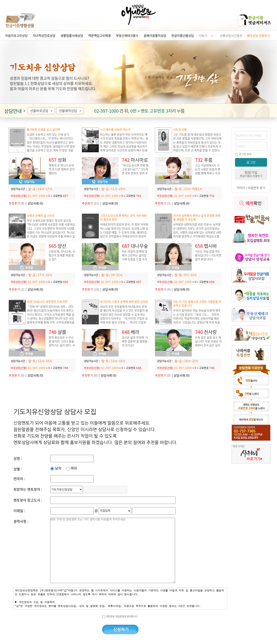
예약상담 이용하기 (258, 35)
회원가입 (251, 174)
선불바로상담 (42, 111)
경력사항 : (21, 521)
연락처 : (19, 479)
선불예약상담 (71, 111)
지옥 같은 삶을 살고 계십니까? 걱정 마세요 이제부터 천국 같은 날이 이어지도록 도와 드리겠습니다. (208, 345)
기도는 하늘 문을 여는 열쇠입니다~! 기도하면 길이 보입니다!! (208, 255)
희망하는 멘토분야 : (28, 489)
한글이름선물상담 (183, 35)
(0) (17, 203)
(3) (163, 203)
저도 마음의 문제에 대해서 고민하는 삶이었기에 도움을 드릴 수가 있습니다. (134, 257)
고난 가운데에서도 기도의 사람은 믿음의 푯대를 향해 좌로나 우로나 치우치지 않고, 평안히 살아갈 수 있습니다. (208, 173)
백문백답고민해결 (100, 35)
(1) (17, 289)
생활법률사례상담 (72, 35)
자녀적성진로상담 (44, 35)
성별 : (18, 469)
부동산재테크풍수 (127, 35)
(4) (163, 289)
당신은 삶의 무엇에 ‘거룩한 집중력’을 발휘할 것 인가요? (135, 341)
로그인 (251, 162)
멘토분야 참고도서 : (28, 500)
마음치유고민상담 (16, 35)
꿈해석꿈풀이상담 (155, 35)
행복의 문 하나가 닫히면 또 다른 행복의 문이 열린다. (62, 169)
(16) (91, 289)
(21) (91, 203)
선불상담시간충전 (231, 35)
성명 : (18, 458)
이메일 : (19, 511)
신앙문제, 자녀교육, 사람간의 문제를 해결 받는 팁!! (62, 255)
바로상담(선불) (19, 196)
